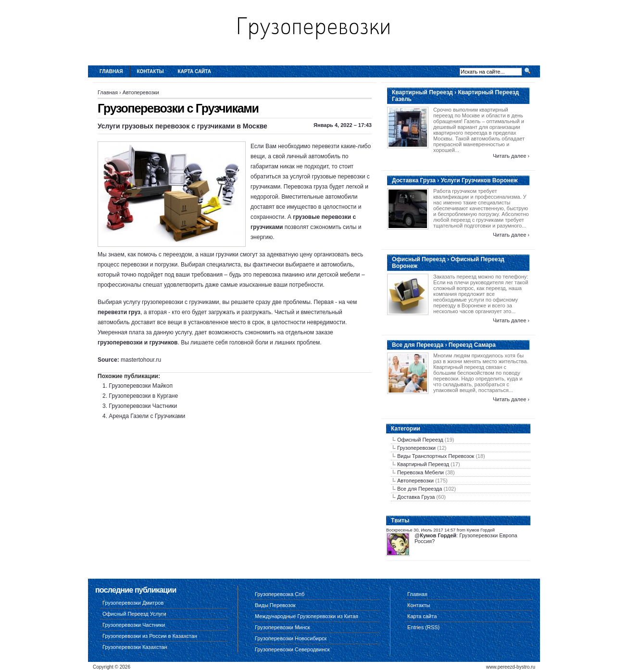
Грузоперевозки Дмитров (133, 603)
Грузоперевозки (416, 448)
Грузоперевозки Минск (283, 627)
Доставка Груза (416, 497)
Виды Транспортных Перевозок (436, 456)
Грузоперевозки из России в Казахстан (150, 636)
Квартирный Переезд (423, 464)
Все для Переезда (420, 489)
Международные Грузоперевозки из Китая (307, 616)
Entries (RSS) (423, 627)
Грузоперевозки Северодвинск (292, 649)
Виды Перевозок (275, 605)
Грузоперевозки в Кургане (143, 396)
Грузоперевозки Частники (143, 406)
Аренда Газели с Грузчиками (147, 416)
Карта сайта (195, 71)
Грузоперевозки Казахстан (135, 647)
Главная (111, 71)
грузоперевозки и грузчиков (138, 342)
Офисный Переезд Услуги (134, 614)
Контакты (151, 71)
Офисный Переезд (420, 440)
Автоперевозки (141, 92)
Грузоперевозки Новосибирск (291, 638)
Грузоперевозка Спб (280, 594)
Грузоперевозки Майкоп (141, 386)
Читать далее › (511, 156)
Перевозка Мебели (421, 472)
